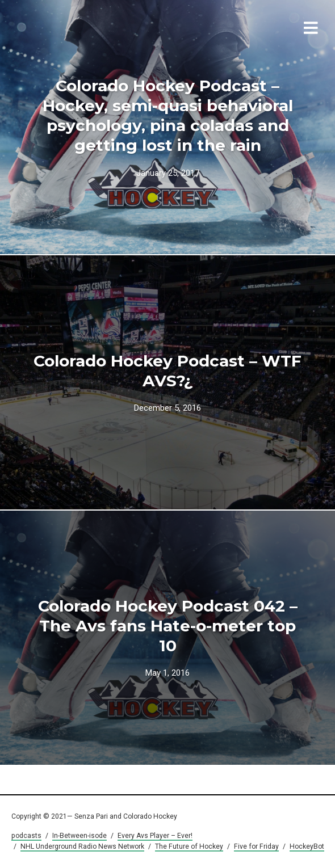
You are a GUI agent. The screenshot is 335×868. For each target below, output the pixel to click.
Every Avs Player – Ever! (155, 836)
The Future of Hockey (189, 846)
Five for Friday (256, 846)
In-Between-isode (79, 836)
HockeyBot (307, 846)
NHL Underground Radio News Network (82, 846)
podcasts (26, 836)
